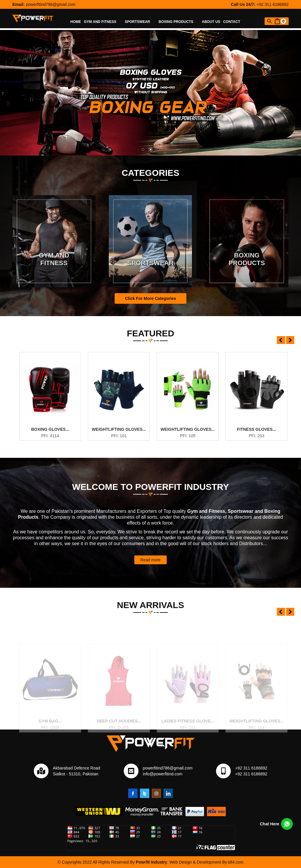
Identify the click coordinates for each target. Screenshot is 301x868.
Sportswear (140, 22)
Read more (150, 560)
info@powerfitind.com (163, 774)
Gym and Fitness (103, 22)
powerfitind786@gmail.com (51, 4)
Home (76, 22)
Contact (232, 22)
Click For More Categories (150, 298)
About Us (211, 22)
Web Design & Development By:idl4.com (206, 862)
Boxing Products (179, 22)
